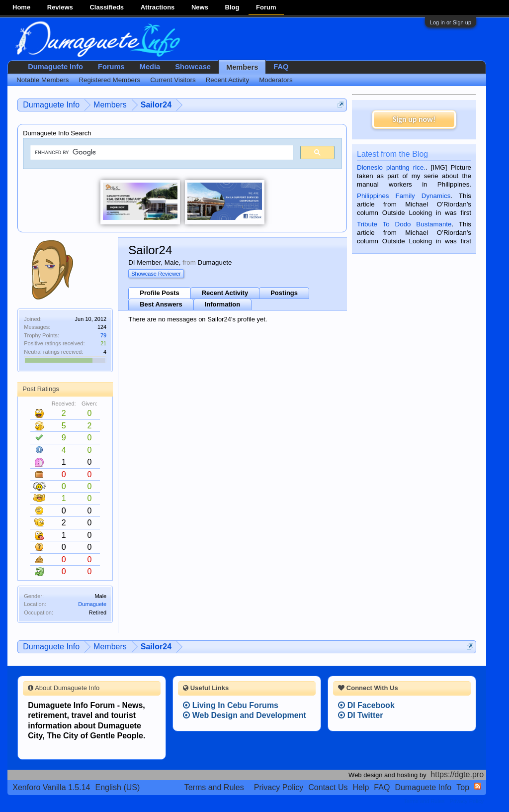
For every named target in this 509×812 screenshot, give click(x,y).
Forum (266, 7)
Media (150, 67)
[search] (161, 153)
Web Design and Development (245, 715)
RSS (478, 786)
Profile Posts (159, 293)
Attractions (158, 7)
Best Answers (161, 304)
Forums (111, 67)
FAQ (281, 67)
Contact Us (328, 787)
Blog (232, 7)
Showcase (193, 67)
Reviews (60, 7)
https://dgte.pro (457, 774)
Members (242, 67)
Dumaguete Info (55, 67)
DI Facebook (366, 705)
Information (223, 304)
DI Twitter (360, 715)
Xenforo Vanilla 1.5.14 (51, 787)
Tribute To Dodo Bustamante (404, 224)
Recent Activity (225, 293)
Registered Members (109, 80)
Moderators (276, 80)
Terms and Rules (214, 787)
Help (361, 787)
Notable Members (42, 80)
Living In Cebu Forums (231, 705)
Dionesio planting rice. (391, 167)
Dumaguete (92, 604)
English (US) (118, 787)
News (200, 7)
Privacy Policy (279, 787)
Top (463, 787)
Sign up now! (414, 119)
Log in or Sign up (451, 22)
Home (21, 7)
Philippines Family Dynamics (404, 196)
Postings (284, 293)
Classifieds (107, 7)
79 (103, 335)
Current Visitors (173, 80)
